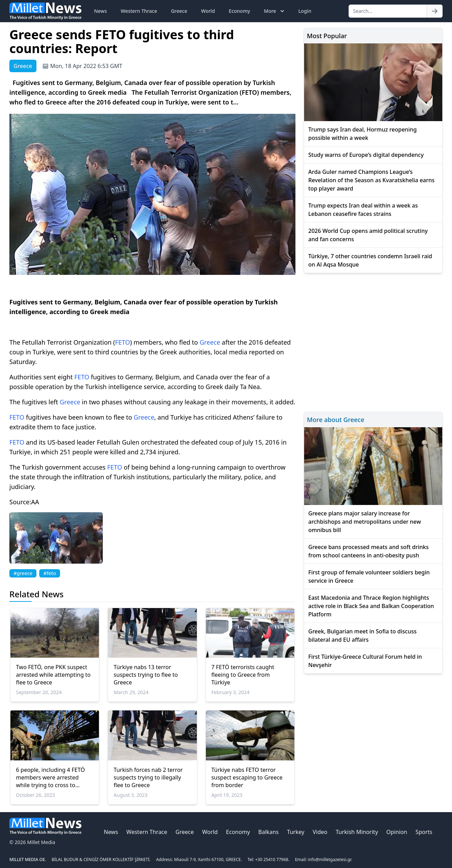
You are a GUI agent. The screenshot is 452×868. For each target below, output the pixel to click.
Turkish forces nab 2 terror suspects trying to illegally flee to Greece (148, 777)
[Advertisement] (373, 341)
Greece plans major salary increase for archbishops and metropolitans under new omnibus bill (365, 522)
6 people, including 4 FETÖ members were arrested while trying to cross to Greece (50, 777)
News (101, 11)
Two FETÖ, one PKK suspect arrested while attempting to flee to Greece (53, 675)
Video (320, 832)
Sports (424, 832)
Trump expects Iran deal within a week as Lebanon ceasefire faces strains (363, 210)
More (275, 11)
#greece (23, 573)
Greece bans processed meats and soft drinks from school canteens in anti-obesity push (369, 551)
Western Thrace (139, 11)
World (208, 11)
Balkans (269, 832)
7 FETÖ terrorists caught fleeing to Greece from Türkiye (243, 675)
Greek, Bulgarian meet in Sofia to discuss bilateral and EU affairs (362, 635)
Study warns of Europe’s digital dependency (366, 155)
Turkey (296, 832)
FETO (123, 342)
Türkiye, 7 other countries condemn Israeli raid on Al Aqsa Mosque (370, 260)
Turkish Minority (357, 832)
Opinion (397, 832)
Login (305, 11)
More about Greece (336, 420)
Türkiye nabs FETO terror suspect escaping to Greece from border (247, 777)
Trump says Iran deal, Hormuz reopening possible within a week (362, 134)
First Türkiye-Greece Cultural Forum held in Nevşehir (365, 661)
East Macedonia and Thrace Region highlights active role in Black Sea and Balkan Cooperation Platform (371, 606)
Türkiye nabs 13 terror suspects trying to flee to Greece (146, 675)
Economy (239, 11)
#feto (50, 573)
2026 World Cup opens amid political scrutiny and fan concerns (368, 235)
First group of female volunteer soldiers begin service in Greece (369, 576)
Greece (179, 11)
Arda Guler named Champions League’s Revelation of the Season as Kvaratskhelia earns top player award (371, 180)
